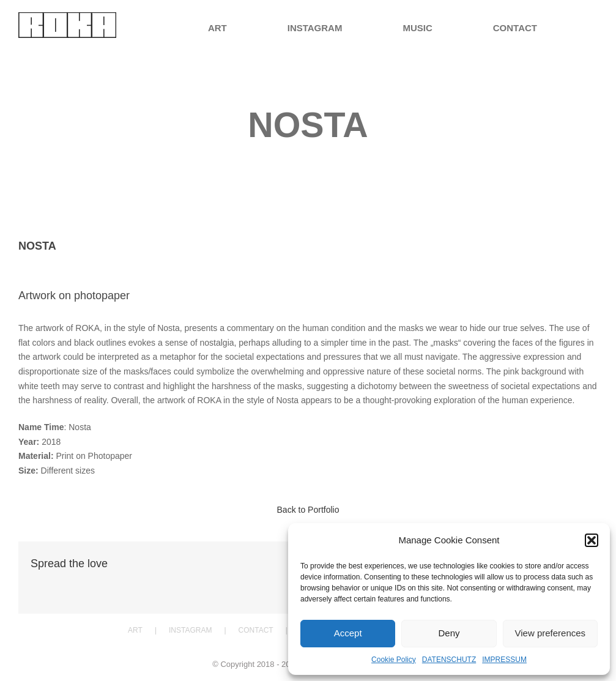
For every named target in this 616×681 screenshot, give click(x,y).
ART (135, 630)
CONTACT (256, 630)
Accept (348, 633)
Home (264, 155)
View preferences (551, 633)
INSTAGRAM (190, 630)
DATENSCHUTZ (449, 660)
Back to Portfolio (308, 510)
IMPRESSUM (504, 660)
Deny (449, 633)
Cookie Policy (394, 660)
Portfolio (295, 155)
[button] (592, 540)
